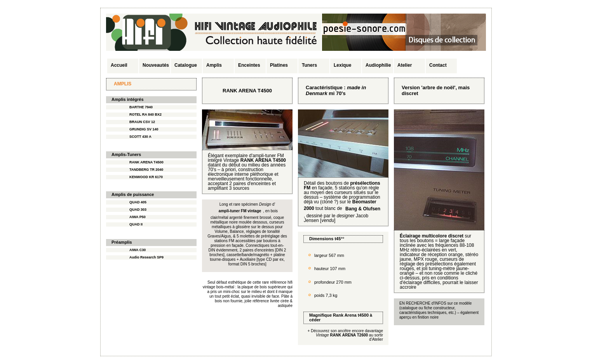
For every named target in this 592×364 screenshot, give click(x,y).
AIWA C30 (138, 250)
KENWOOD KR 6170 (146, 177)
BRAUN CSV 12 (142, 122)
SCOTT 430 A (140, 137)
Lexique (342, 65)
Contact (438, 65)
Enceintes (249, 65)
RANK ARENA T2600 (349, 335)
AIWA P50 (138, 217)
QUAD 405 (138, 202)
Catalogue (186, 65)
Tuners (309, 65)
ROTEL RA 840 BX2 (145, 114)
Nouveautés (156, 65)
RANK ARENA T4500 (146, 162)
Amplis (214, 65)
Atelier (405, 65)
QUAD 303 (138, 210)
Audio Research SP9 (146, 257)
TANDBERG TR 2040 (146, 170)
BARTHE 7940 (141, 107)
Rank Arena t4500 (351, 315)
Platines (279, 65)
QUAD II (136, 224)
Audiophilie (378, 65)
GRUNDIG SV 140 (144, 129)
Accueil (119, 65)
